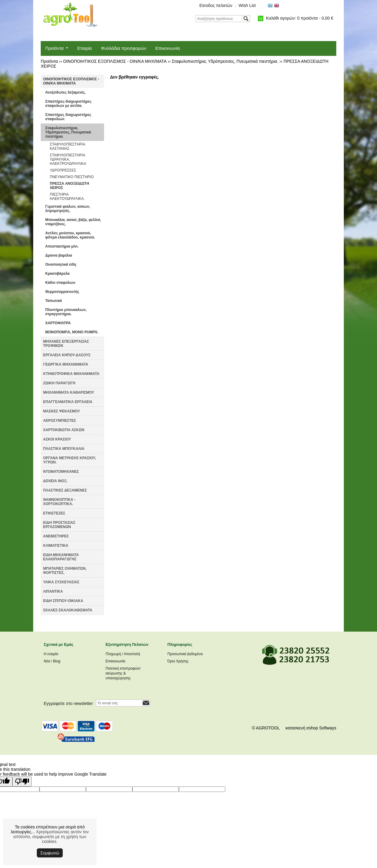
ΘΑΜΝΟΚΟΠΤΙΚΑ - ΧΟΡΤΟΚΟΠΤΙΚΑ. (59, 502)
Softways (328, 728)
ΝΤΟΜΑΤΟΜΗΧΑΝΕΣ (61, 472)
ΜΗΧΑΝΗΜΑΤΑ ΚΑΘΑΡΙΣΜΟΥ (69, 392)
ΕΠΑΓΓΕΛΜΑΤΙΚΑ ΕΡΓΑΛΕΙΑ (68, 402)
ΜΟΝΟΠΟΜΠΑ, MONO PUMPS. (72, 332)
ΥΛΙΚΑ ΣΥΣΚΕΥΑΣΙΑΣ (61, 582)
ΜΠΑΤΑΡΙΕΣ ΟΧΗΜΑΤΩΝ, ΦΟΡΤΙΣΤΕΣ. (65, 571)
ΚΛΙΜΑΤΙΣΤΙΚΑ (56, 546)
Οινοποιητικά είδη (61, 264)
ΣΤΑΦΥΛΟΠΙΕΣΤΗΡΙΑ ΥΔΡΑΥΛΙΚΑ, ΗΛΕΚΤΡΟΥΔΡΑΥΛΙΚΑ (68, 159)
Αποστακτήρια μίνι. (62, 246)
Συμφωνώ (50, 853)
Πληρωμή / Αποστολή (123, 654)
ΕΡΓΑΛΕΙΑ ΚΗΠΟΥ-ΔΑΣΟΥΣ (67, 355)
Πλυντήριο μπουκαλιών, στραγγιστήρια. (66, 312)
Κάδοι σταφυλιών (60, 283)
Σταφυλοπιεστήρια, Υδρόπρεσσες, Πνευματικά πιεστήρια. (225, 61)
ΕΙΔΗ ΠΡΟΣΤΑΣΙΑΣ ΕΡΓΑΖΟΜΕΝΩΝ (59, 525)
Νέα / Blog (52, 661)
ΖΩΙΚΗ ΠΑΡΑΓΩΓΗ (59, 383)
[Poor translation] (22, 782)
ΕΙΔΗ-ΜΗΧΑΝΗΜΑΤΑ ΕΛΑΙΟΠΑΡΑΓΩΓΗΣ (61, 557)
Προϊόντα (54, 48)
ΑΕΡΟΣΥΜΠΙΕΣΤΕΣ (60, 421)
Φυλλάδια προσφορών (124, 48)
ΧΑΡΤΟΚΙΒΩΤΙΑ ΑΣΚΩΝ (64, 430)
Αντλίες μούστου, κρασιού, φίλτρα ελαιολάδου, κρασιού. (70, 235)
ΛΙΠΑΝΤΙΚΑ (53, 591)
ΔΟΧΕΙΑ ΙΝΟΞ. (55, 481)
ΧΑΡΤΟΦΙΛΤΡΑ (58, 323)
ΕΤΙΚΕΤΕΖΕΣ (54, 513)
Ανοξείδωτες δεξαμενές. (66, 92)
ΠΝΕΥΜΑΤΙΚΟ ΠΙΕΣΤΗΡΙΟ (72, 177)
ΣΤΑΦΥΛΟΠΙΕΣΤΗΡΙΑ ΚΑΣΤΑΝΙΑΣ (67, 146)
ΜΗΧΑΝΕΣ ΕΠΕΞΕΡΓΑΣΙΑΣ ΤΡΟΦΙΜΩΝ (66, 344)
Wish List (247, 5)
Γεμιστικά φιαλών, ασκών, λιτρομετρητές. (68, 209)
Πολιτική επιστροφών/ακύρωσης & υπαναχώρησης (123, 673)
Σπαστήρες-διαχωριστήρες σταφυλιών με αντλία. (68, 104)
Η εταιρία (51, 654)
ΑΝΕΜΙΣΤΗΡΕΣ (56, 536)
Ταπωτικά (54, 301)
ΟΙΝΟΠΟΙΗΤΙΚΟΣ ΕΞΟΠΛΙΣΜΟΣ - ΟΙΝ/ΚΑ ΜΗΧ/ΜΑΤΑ (115, 61)
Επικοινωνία (168, 48)
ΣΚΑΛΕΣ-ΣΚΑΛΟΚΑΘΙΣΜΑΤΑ (68, 610)
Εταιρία (84, 48)
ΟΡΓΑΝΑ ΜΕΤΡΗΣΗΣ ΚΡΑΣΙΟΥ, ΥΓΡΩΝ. (70, 460)
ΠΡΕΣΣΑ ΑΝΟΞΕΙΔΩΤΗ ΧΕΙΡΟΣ (70, 186)
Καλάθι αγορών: (300, 18)
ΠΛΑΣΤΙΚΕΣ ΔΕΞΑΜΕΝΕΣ (65, 490)
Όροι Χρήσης (178, 661)
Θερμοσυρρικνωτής (62, 292)
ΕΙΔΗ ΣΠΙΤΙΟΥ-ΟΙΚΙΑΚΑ (63, 601)
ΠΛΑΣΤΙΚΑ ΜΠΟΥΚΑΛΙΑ (64, 449)
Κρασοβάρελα (57, 274)
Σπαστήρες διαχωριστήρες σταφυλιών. (68, 117)
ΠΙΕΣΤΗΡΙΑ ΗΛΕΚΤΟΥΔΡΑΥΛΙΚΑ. (67, 197)
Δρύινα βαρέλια (59, 255)
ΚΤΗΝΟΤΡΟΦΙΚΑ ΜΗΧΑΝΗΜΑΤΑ (71, 374)
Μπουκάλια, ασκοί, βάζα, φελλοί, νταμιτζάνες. (73, 222)
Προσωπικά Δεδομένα (185, 654)
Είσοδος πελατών (216, 5)
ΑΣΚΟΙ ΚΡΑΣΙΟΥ (57, 439)
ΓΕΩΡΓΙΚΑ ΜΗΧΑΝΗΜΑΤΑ (66, 364)
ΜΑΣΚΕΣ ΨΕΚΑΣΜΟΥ (62, 411)
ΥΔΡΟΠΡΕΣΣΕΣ (63, 170)
